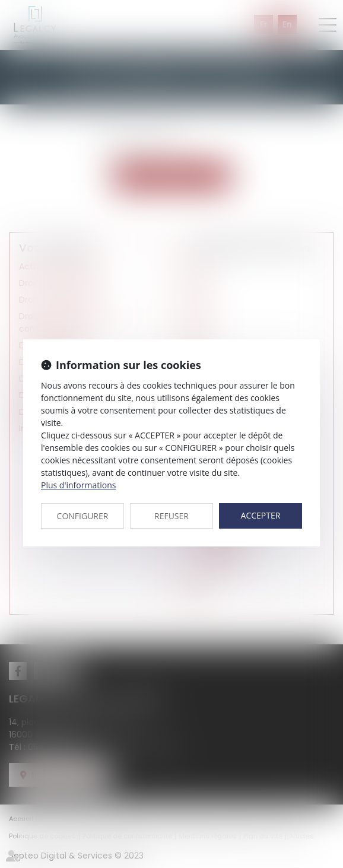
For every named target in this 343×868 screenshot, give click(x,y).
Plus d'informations (78, 485)
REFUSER (171, 516)
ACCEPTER (261, 515)
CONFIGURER (83, 516)
